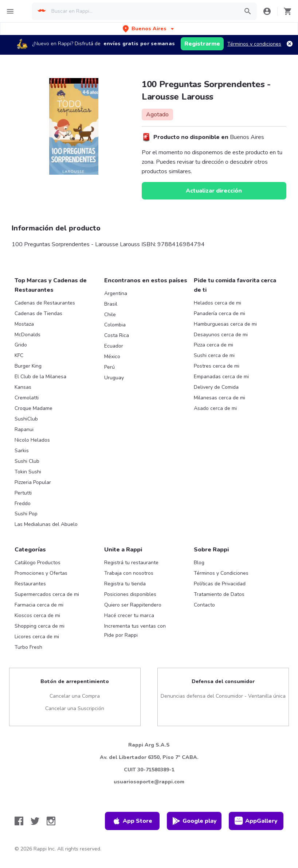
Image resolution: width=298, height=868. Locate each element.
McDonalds (28, 335)
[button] (149, 29)
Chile (110, 315)
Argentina (116, 293)
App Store (132, 821)
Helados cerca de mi (217, 303)
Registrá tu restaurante (131, 563)
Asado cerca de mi (215, 408)
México (112, 356)
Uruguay (114, 378)
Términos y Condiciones (221, 573)
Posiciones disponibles (130, 594)
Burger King (28, 366)
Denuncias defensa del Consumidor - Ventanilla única (223, 696)
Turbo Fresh (28, 647)
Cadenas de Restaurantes (45, 303)
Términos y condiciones (254, 44)
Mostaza (24, 324)
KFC (19, 355)
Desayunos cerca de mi (221, 335)
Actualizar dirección (214, 191)
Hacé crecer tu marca (129, 615)
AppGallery (256, 821)
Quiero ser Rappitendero (133, 605)
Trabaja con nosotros (129, 573)
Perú (109, 367)
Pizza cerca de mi (213, 345)
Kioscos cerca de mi (37, 615)
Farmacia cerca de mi (39, 605)
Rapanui (24, 429)
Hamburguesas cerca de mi (225, 324)
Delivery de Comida (216, 387)
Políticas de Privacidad (220, 584)
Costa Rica (117, 335)
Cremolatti (27, 398)
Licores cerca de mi (37, 637)
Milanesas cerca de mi (219, 398)
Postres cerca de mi (217, 366)
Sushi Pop (26, 514)
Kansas (23, 387)
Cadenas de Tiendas (38, 313)
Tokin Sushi (28, 472)
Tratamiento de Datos (219, 594)
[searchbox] (143, 11)
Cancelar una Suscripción (75, 708)
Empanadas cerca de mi (221, 377)
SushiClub (26, 419)
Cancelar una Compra (75, 696)
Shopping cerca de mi (40, 626)
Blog (199, 563)
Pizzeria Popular (33, 482)
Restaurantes (30, 584)
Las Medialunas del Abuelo (46, 524)
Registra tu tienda (125, 584)
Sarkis (22, 451)
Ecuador (114, 346)
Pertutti (23, 493)
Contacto (204, 605)
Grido (21, 345)
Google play (194, 821)
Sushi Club (27, 461)
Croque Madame (34, 408)
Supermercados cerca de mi (47, 594)
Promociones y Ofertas (41, 573)
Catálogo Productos (38, 563)
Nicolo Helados (32, 440)
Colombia (115, 325)
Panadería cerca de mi (219, 313)
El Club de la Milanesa (40, 377)
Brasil (111, 304)
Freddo (23, 503)
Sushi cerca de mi (214, 355)
